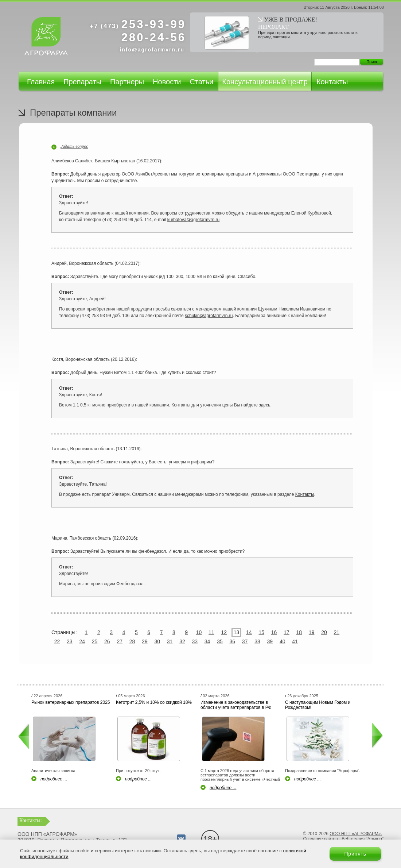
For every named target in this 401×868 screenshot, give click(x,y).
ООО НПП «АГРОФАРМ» (355, 834)
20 (324, 632)
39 (270, 641)
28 (132, 641)
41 (295, 641)
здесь (264, 405)
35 (220, 641)
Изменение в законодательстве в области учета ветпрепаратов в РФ (236, 705)
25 (95, 641)
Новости (167, 82)
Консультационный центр (265, 82)
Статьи (201, 82)
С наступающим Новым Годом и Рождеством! (318, 705)
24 (82, 641)
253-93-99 (138, 24)
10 (199, 632)
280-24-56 (154, 37)
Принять (355, 854)
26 (107, 641)
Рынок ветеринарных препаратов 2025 (71, 702)
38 (257, 641)
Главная (41, 82)
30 (157, 641)
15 (261, 632)
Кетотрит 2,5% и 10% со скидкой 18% (154, 702)
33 (195, 641)
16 (274, 632)
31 (170, 641)
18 (299, 632)
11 (211, 632)
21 (337, 632)
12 (224, 632)
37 (245, 641)
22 (57, 641)
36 (233, 641)
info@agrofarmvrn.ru (152, 50)
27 (120, 641)
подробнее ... (54, 779)
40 (283, 641)
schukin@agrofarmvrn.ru (209, 316)
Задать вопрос (74, 146)
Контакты (332, 82)
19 (312, 632)
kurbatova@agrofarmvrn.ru (194, 220)
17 (287, 632)
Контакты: (31, 820)
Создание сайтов (320, 839)
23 (70, 641)
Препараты (82, 82)
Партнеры (127, 82)
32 (182, 641)
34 (207, 641)
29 (145, 641)
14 (249, 632)
